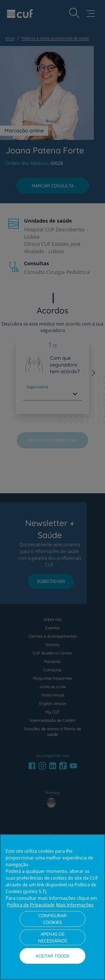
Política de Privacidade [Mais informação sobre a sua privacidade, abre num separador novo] (31, 905)
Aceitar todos (53, 956)
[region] (53, 907)
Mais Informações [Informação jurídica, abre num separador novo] (75, 905)
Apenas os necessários (53, 937)
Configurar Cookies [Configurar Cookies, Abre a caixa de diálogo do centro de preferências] (53, 919)
